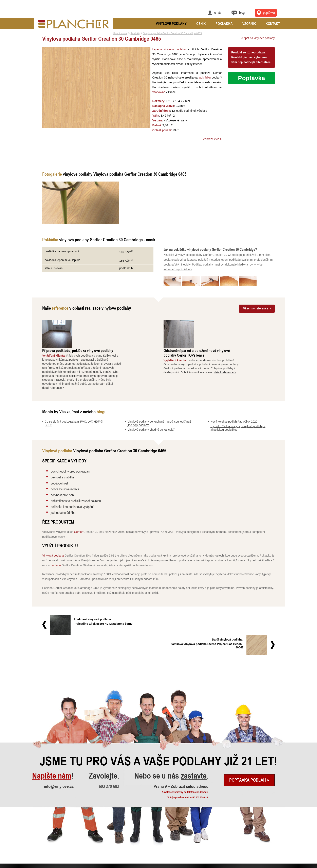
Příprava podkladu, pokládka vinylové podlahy (110, 322)
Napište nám (52, 727)
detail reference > (86, 359)
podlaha (56, 537)
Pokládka (224, 23)
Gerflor (78, 503)
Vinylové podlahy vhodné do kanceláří (151, 401)
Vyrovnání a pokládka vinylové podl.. (104, 843)
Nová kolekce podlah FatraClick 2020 (234, 393)
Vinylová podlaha (53, 527)
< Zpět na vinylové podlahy (258, 38)
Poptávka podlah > (249, 731)
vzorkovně (158, 92)
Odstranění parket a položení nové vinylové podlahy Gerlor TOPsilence (229, 324)
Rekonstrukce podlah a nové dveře (103, 848)
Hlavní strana (120, 33)
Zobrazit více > (212, 139)
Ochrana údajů (270, 865)
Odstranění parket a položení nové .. (103, 837)
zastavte (194, 727)
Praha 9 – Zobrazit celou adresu (181, 737)
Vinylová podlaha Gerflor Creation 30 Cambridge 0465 (173, 33)
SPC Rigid (144, 837)
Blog (242, 12)
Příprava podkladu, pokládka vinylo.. (104, 832)
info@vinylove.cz (59, 737)
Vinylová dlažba (146, 854)
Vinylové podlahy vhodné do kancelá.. (51, 843)
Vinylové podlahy (171, 23)
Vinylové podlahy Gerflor (151, 848)
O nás (218, 12)
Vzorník (249, 23)
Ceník (201, 23)
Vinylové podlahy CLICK (151, 832)
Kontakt (273, 23)
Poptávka (251, 78)
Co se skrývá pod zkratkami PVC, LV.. (51, 832)
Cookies (281, 865)
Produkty (135, 33)
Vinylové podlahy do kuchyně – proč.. (51, 837)
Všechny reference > (257, 308)
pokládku (203, 78)
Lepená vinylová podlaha (169, 49)
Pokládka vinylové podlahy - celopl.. (104, 854)
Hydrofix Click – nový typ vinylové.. (50, 854)
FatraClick (144, 843)
